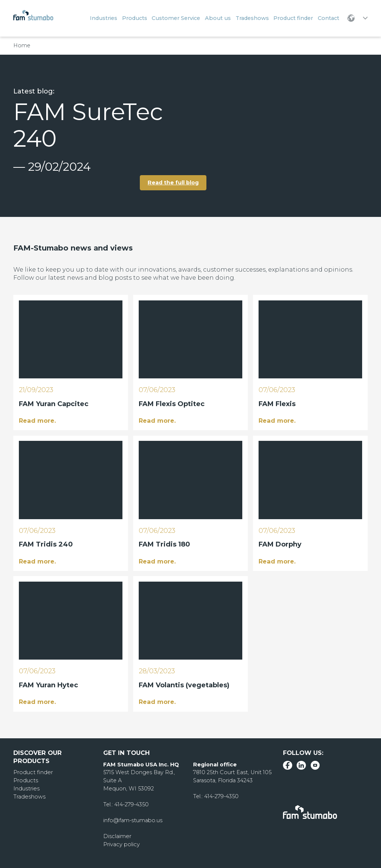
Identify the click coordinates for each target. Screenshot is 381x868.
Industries (26, 788)
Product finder (33, 772)
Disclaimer (117, 835)
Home (22, 45)
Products (26, 780)
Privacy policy (121, 844)
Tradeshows (29, 796)
